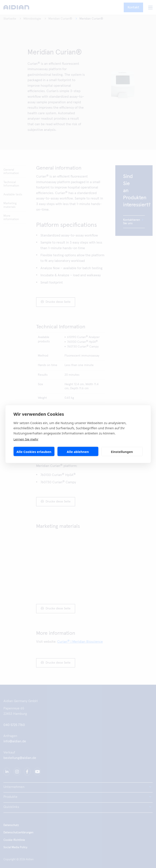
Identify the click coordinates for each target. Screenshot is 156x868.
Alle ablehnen (78, 451)
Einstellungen (122, 451)
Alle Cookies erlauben (34, 451)
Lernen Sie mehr (26, 439)
